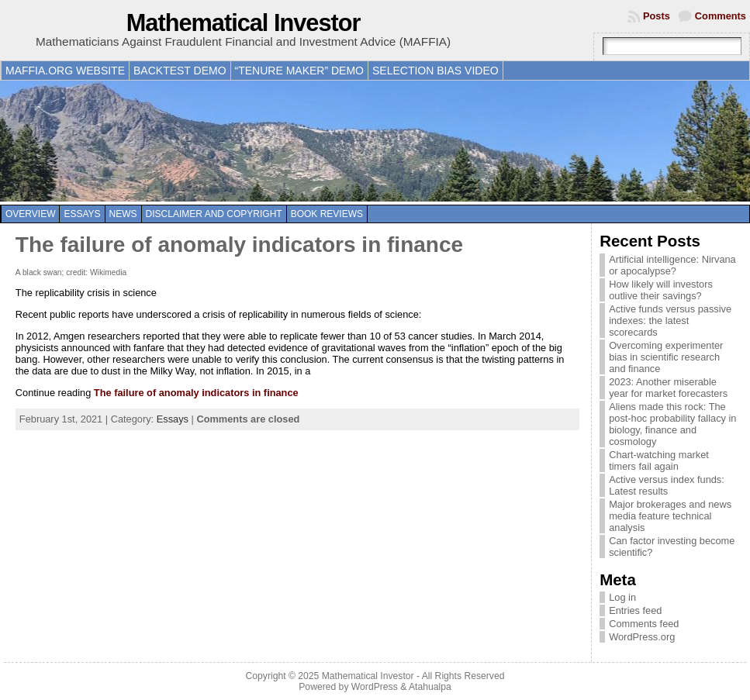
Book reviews (327, 214)
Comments (721, 16)
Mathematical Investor (244, 23)
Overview (30, 214)
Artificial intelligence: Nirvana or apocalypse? (672, 265)
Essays (82, 214)
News (123, 214)
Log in (622, 597)
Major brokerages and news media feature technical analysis (670, 516)
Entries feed (635, 610)
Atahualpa (430, 687)
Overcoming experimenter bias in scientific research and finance (666, 357)
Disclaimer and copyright (214, 214)
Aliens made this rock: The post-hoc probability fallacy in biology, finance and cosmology (672, 424)
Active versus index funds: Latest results (667, 485)
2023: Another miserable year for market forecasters (668, 388)
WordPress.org (642, 637)
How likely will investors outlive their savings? (661, 290)
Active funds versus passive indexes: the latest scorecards (670, 321)
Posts (657, 16)
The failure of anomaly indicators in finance (239, 245)
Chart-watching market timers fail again (659, 460)
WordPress (375, 687)
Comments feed (644, 624)
